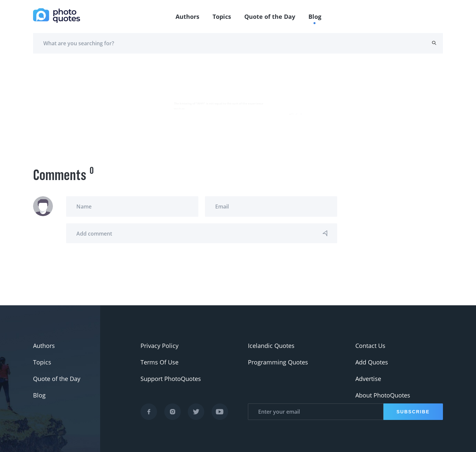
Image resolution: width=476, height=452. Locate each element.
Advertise (368, 379)
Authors (187, 17)
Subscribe (413, 412)
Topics (222, 17)
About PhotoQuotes (383, 395)
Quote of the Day (270, 17)
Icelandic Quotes (271, 346)
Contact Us (370, 346)
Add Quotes (372, 362)
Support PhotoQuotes (171, 379)
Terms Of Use (159, 362)
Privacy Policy (159, 346)
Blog (315, 17)
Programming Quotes (278, 362)
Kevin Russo (51, 106)
